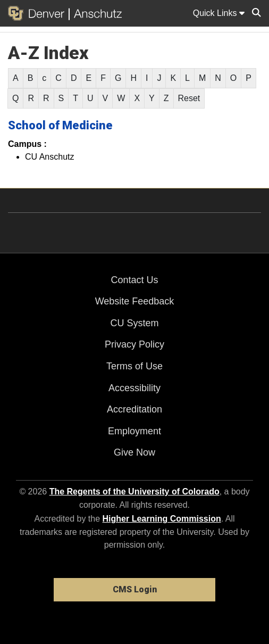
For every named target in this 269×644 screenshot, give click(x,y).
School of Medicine (60, 125)
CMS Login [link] (135, 589)
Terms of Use (134, 366)
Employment (134, 431)
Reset (189, 98)
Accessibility (134, 388)
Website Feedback (135, 301)
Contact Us (134, 280)
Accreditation (134, 409)
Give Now (134, 452)
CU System (134, 323)
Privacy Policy (134, 344)
